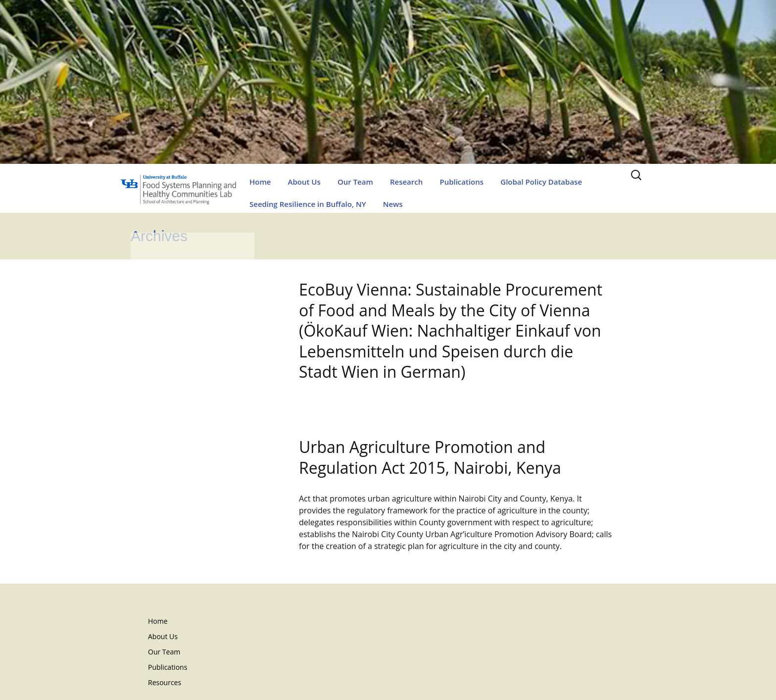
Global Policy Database (541, 182)
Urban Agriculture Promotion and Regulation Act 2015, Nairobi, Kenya (430, 457)
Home (260, 182)
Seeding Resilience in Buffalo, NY (308, 204)
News (393, 204)
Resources (165, 682)
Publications (461, 182)
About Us (304, 182)
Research (406, 182)
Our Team (355, 182)
